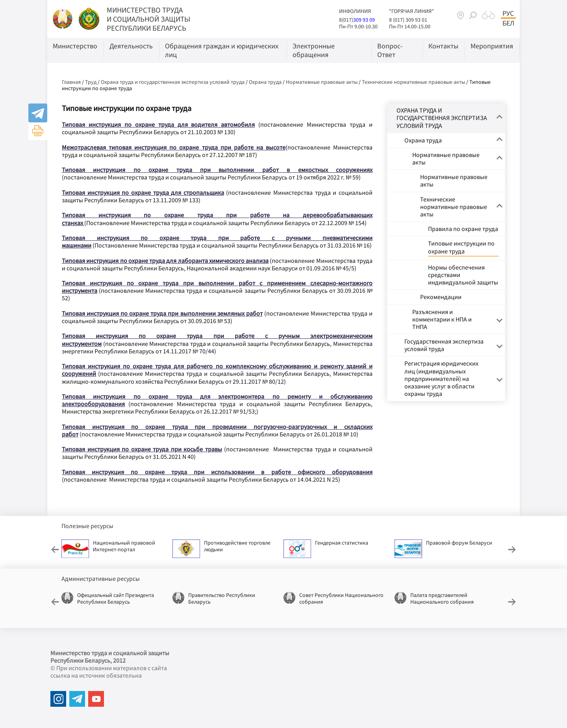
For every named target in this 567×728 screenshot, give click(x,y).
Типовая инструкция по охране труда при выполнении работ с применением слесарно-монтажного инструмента (217, 287)
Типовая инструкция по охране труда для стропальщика (143, 192)
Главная (71, 82)
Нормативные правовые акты (322, 82)
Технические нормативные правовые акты (413, 82)
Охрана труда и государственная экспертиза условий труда (173, 82)
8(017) (346, 20)
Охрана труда (265, 82)
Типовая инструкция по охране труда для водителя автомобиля (158, 124)
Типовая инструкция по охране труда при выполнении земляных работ (162, 313)
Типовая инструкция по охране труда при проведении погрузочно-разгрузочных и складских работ (217, 430)
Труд (91, 82)
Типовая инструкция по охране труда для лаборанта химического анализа (165, 261)
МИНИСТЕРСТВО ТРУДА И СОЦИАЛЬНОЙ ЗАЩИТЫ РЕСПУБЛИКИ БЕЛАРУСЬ (148, 19)
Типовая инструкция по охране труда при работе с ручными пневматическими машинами (217, 241)
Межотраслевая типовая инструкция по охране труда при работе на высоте (174, 147)
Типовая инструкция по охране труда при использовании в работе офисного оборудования (217, 472)
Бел (508, 23)
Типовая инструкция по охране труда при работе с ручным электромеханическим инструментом (217, 339)
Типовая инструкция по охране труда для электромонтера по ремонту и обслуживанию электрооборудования (217, 400)
